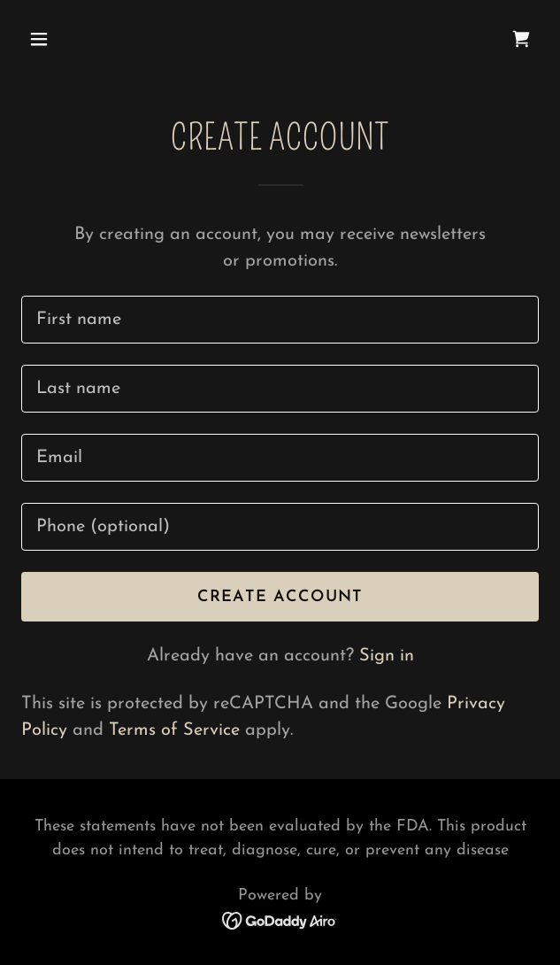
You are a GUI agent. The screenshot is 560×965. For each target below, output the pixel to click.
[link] (521, 39)
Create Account (280, 597)
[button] (81, 39)
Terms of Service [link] (174, 730)
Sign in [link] (387, 656)
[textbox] (280, 320)
